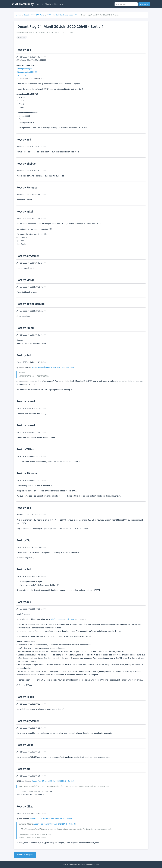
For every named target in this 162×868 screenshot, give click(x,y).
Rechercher (144, 4)
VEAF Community (23, 4)
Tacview (71, 619)
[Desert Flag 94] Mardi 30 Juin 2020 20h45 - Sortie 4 (53, 367)
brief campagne (57, 619)
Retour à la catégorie (25, 855)
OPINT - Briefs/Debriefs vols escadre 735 (62, 15)
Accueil (40, 4)
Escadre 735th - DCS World (34, 15)
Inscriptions (21, 75)
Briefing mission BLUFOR (27, 72)
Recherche (59, 4)
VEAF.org (49, 4)
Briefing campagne (24, 69)
